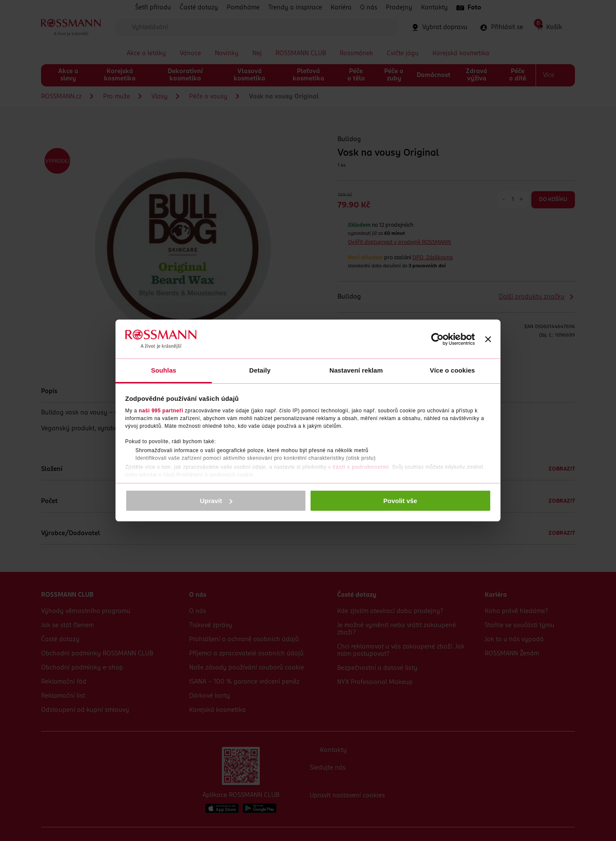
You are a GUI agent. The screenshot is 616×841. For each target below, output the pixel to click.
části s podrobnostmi (361, 467)
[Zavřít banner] (488, 339)
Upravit (216, 501)
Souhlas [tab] (164, 370)
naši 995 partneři (161, 411)
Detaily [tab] (260, 370)
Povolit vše (400, 501)
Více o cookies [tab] (453, 370)
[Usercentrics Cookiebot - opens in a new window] (437, 339)
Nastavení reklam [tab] (356, 370)
